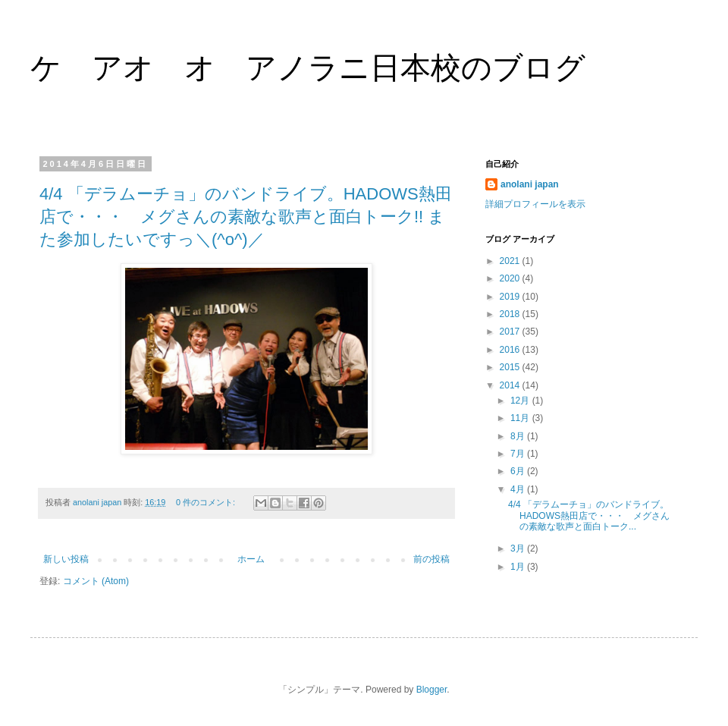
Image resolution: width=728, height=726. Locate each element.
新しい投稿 (66, 559)
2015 (511, 367)
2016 (511, 350)
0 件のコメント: (207, 502)
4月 (519, 489)
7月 (519, 454)
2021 (511, 261)
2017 (511, 332)
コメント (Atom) (96, 581)
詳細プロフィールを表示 (535, 204)
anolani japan (530, 184)
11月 (521, 418)
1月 (519, 567)
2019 (511, 297)
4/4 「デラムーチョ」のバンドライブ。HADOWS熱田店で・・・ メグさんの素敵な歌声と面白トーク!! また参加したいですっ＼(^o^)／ (246, 217)
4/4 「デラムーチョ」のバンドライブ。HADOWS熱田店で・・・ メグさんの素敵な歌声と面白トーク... (589, 515)
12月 (521, 401)
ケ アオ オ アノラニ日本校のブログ (308, 68)
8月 (519, 436)
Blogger (432, 690)
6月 (519, 471)
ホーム (251, 559)
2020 (511, 278)
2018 (511, 314)
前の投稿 (431, 559)
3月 (519, 548)
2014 (511, 385)
